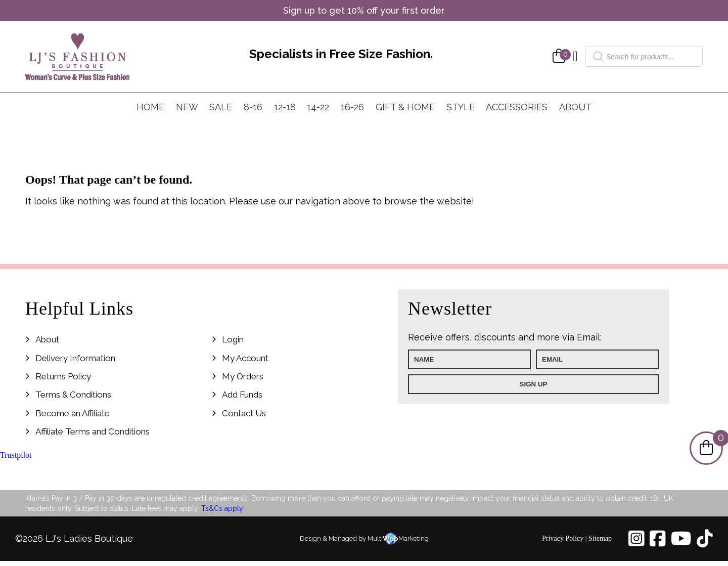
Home (150, 107)
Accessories (517, 107)
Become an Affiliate (73, 413)
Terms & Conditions (73, 395)
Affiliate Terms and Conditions (93, 431)
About (575, 107)
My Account (245, 358)
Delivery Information (75, 358)
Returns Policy (63, 376)
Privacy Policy (563, 538)
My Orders (243, 376)
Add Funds (242, 395)
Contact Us (244, 413)
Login (233, 339)
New (187, 107)
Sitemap (600, 538)
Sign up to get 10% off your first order (364, 10)
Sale (221, 107)
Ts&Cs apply (222, 508)
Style (461, 107)
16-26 (352, 107)
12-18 (285, 107)
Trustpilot (16, 455)
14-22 (318, 107)
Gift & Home (405, 107)
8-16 (253, 107)
